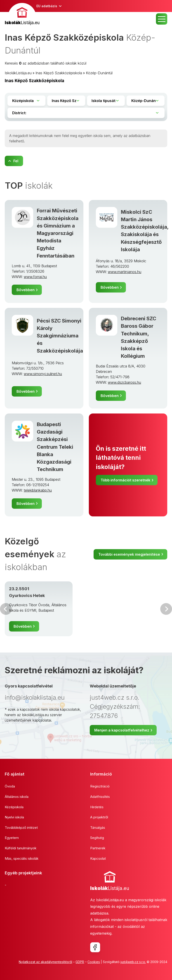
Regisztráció (100, 786)
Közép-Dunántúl (99, 73)
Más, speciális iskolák (22, 858)
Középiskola (14, 807)
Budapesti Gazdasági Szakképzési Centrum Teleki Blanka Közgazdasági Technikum (55, 447)
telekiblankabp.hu (38, 490)
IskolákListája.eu (18, 73)
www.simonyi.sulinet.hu (43, 374)
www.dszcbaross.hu (124, 382)
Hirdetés (97, 807)
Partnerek (98, 848)
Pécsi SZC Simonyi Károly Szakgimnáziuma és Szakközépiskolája (60, 336)
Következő (166, 609)
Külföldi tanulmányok (21, 848)
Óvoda (10, 786)
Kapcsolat (98, 858)
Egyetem (12, 838)
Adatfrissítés (100, 797)
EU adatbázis (47, 6)
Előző (6, 609)
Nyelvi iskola (14, 817)
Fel (16, 161)
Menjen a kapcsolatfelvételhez (122, 730)
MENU (162, 19)
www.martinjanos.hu (125, 272)
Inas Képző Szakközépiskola (59, 73)
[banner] (22, 15)
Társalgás (98, 828)
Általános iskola (17, 797)
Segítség (97, 838)
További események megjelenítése (129, 554)
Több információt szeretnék (125, 480)
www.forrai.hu (35, 277)
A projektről (99, 817)
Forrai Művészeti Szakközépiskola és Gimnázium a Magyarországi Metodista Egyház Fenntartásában (58, 233)
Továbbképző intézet (21, 828)
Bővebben (26, 290)
